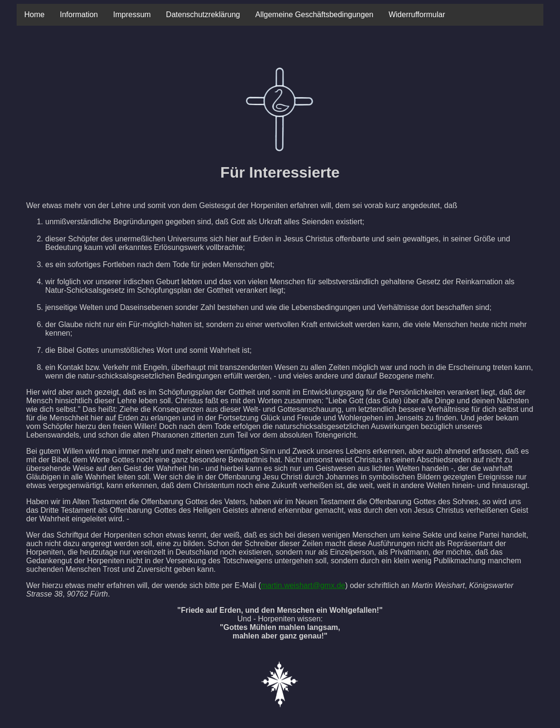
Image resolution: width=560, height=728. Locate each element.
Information (79, 15)
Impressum (132, 15)
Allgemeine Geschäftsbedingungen (314, 15)
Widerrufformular (417, 15)
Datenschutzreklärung (203, 15)
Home (34, 15)
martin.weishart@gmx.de (303, 585)
